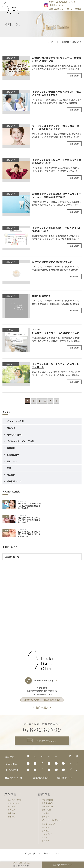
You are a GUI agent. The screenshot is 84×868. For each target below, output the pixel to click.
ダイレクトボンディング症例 (20, 442)
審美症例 (11, 448)
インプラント (48, 838)
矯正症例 (11, 475)
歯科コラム (12, 462)
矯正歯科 (46, 831)
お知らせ (11, 428)
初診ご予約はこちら (47, 742)
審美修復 (46, 820)
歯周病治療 (47, 813)
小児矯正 (46, 834)
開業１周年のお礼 (41, 296)
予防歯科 (46, 816)
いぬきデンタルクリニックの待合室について (55, 334)
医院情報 (12, 809)
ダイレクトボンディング (54, 823)
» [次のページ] (56, 401)
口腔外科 (46, 845)
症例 (9, 468)
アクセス (12, 813)
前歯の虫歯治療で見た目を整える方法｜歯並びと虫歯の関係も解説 (57, 60)
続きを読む (74, 76)
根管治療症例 (13, 455)
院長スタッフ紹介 (16, 802)
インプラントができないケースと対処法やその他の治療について (57, 162)
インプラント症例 (15, 422)
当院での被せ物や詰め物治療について (52, 262)
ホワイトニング (49, 827)
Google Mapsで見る (44, 681)
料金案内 (12, 816)
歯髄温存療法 (48, 806)
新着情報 (65, 42)
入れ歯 (45, 841)
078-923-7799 (42, 730)
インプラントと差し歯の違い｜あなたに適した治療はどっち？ (57, 230)
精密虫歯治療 (48, 802)
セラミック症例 (14, 435)
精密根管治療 (48, 809)
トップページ (53, 42)
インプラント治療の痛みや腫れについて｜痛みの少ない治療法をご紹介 (57, 94)
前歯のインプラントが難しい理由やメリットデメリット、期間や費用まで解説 (57, 196)
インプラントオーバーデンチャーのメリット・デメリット (57, 366)
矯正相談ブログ (14, 482)
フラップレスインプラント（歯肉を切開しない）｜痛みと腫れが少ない (55, 128)
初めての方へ (14, 806)
